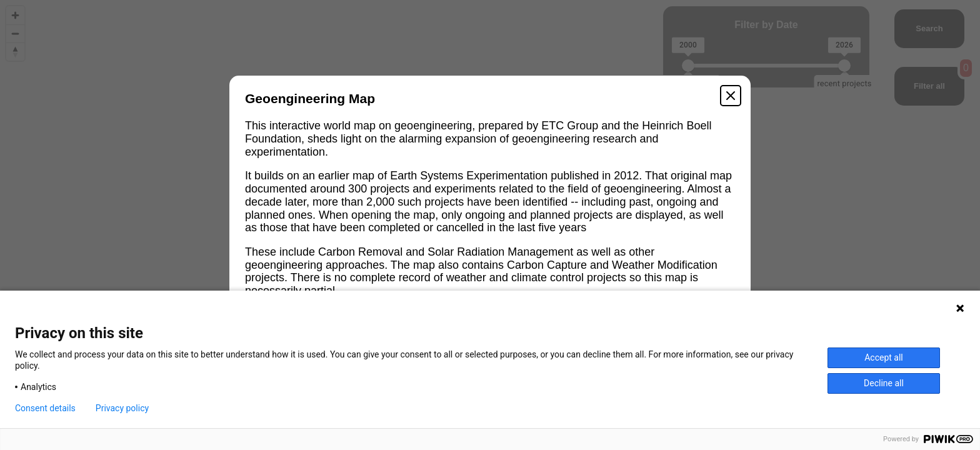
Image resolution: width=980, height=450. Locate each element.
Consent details (45, 408)
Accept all (884, 357)
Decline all (884, 383)
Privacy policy (122, 408)
